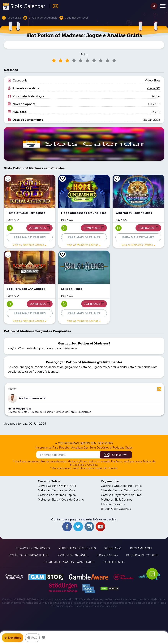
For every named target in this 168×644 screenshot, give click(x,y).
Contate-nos (114, 562)
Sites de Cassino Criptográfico (121, 490)
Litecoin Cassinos (113, 504)
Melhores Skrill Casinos (117, 499)
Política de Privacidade (29, 555)
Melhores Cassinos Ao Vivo (56, 490)
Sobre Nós (113, 548)
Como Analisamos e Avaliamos (69, 562)
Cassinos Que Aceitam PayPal (121, 486)
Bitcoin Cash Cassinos (116, 509)
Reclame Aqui (141, 548)
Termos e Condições (33, 548)
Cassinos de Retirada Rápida (57, 495)
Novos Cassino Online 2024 (57, 486)
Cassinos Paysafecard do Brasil (122, 495)
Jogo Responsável (72, 555)
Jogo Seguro (107, 555)
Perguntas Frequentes (77, 548)
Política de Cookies (143, 555)
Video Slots (153, 80)
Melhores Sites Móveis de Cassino (61, 499)
